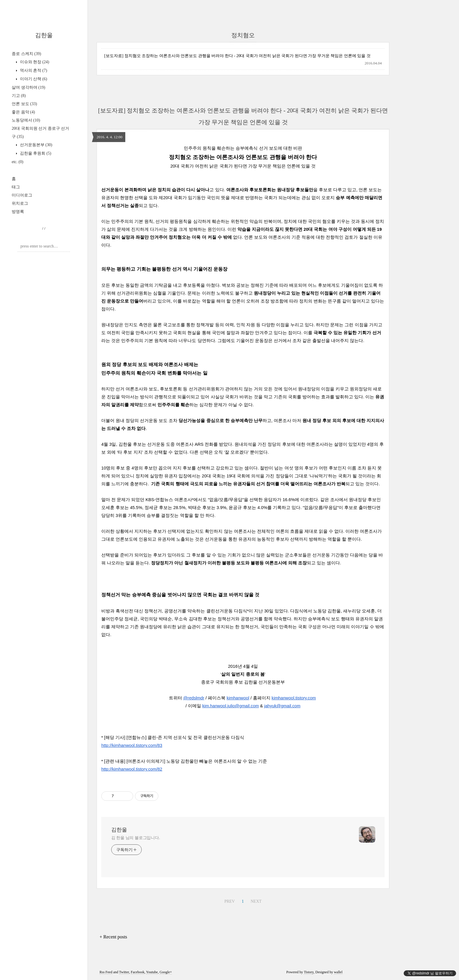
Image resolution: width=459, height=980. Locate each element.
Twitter (124, 972)
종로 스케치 (26, 54)
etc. (18, 162)
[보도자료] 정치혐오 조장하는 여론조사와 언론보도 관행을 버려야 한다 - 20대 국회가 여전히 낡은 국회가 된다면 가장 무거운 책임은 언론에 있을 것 (237, 56)
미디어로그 (22, 195)
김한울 (44, 35)
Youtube (152, 972)
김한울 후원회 (35, 153)
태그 (16, 187)
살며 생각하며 (28, 87)
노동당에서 (26, 120)
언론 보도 (24, 104)
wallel (338, 972)
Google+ (166, 972)
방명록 (18, 212)
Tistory (309, 972)
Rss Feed (106, 972)
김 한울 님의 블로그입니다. (136, 838)
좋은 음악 (23, 112)
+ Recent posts (113, 937)
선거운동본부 (35, 145)
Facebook (138, 972)
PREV (229, 901)
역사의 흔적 (33, 70)
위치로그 (20, 203)
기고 (19, 96)
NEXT (256, 901)
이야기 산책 (33, 79)
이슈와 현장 (34, 62)
